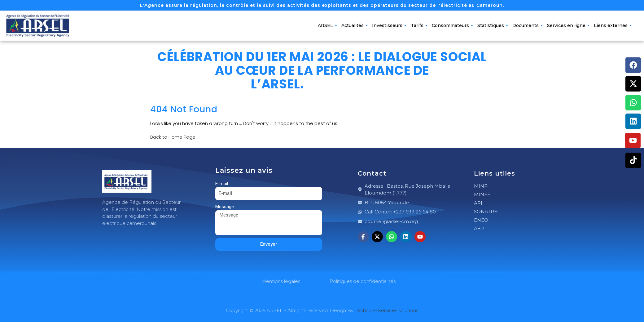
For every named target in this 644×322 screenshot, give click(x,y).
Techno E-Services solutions (386, 310)
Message (225, 207)
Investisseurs (389, 25)
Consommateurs (452, 25)
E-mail (222, 184)
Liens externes (613, 25)
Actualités (355, 25)
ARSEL (327, 25)
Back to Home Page (173, 137)
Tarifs (419, 25)
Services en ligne (568, 25)
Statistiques (493, 25)
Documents (528, 25)
